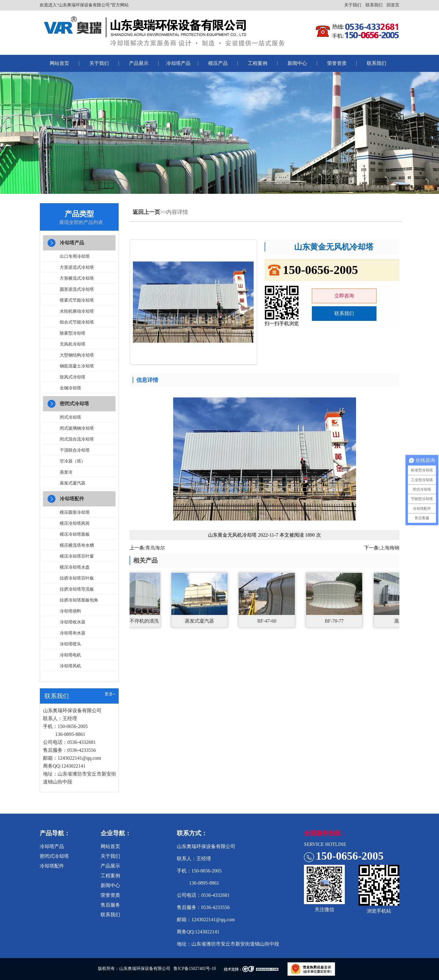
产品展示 (139, 63)
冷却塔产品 (178, 63)
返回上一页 (146, 212)
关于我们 (353, 5)
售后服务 (110, 905)
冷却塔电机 (70, 655)
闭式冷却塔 (70, 417)
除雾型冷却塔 (73, 333)
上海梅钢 (390, 548)
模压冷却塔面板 (75, 534)
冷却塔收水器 (73, 622)
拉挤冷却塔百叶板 (77, 578)
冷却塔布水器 (73, 633)
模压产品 (218, 63)
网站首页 (59, 63)
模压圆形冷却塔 (75, 512)
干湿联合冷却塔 (75, 450)
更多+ (110, 694)
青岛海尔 (155, 548)
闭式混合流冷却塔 (77, 439)
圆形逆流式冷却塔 (77, 289)
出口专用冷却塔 (75, 256)
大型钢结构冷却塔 (77, 355)
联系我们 (374, 5)
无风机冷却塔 (73, 344)
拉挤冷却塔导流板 (77, 589)
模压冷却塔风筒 (75, 523)
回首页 (393, 5)
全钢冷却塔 (70, 388)
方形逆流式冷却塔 (77, 267)
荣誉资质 (337, 63)
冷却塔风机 (70, 666)
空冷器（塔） (73, 461)
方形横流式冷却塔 (77, 278)
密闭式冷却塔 (74, 404)
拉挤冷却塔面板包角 (79, 600)
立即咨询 (344, 296)
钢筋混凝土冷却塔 (77, 366)
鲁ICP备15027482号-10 (195, 969)
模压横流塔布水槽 (77, 545)
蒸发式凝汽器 (73, 483)
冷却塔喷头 (70, 644)
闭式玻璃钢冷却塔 (77, 428)
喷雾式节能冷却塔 (77, 300)
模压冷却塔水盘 (75, 567)
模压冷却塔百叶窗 (77, 556)
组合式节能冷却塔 (77, 322)
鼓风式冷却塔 (73, 377)
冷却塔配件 (72, 499)
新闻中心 (297, 63)
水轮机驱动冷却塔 (77, 311)
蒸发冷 (66, 472)
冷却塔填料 (70, 611)
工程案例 (258, 63)
